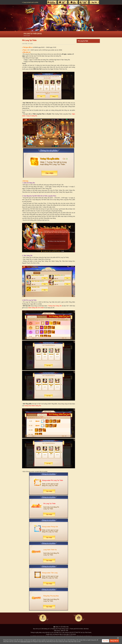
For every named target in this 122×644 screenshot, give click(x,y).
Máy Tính (73, 2)
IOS (62, 2)
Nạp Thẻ (94, 2)
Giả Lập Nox (84, 2)
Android (52, 2)
